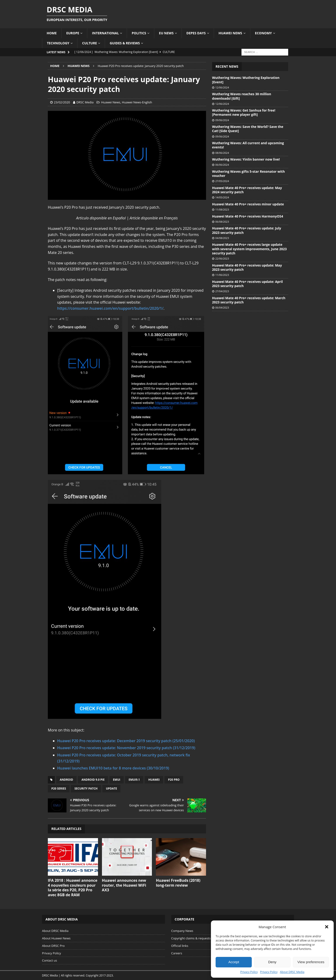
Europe (73, 33)
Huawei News (230, 33)
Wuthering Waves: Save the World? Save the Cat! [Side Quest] (248, 129)
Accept (234, 962)
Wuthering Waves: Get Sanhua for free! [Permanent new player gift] (244, 112)
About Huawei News (56, 938)
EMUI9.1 (134, 780)
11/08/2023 (222, 209)
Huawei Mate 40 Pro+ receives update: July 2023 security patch (247, 230)
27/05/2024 (222, 181)
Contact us (49, 960)
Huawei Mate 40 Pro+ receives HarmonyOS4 (248, 216)
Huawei (154, 780)
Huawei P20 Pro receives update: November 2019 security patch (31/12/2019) (126, 748)
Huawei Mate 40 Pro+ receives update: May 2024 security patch (247, 190)
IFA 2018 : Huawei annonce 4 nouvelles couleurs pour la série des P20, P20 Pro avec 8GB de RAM (73, 888)
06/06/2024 (222, 165)
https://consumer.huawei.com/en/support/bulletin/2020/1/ (110, 308)
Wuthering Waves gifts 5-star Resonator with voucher (248, 174)
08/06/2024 (222, 153)
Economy (263, 33)
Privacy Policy (249, 972)
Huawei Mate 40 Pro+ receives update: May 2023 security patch (247, 267)
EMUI (117, 780)
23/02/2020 (62, 102)
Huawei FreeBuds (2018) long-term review (178, 883)
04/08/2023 (222, 238)
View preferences (311, 962)
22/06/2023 (222, 258)
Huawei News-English (137, 102)
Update (111, 789)
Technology (58, 43)
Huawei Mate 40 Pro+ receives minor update (248, 204)
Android (66, 780)
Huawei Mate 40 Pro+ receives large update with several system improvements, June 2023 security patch (249, 249)
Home (52, 33)
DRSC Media (85, 102)
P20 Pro (174, 780)
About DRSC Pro (53, 946)
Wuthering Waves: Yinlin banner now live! (246, 159)
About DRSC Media (292, 972)
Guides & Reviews (125, 43)
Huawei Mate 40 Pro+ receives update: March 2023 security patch (249, 300)
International (105, 33)
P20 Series (59, 789)
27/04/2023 (222, 291)
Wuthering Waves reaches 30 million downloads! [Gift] (242, 96)
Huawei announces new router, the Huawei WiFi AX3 (124, 885)
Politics (139, 33)
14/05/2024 (222, 197)
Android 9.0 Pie (93, 780)
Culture (89, 43)
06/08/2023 (222, 222)
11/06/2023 (222, 275)
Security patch (86, 789)
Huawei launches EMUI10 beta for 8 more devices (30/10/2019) (113, 768)
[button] (327, 927)
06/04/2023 (222, 307)
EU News (166, 33)
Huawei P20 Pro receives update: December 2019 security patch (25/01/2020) (126, 741)
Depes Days (196, 33)
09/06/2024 (222, 120)
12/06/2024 (222, 87)
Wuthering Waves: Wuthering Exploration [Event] (246, 80)
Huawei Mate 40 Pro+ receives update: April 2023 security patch (247, 284)
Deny (272, 962)
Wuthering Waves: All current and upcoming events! (248, 145)
